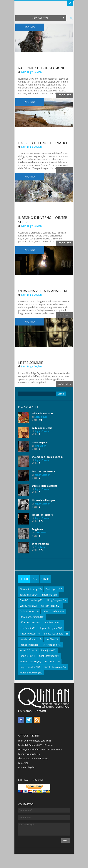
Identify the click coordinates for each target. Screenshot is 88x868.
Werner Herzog (49, 606)
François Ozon (27, 645)
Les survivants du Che (29, 754)
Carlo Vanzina (27, 611)
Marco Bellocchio (29, 673)
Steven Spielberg (29, 589)
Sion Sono (50, 661)
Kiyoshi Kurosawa (53, 667)
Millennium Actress (43, 414)
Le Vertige (23, 763)
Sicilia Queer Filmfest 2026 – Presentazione (40, 750)
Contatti (40, 711)
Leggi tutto (64, 95)
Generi (45, 579)
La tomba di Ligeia (42, 428)
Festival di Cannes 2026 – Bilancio (35, 745)
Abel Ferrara (51, 623)
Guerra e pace (40, 442)
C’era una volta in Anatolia (43, 291)
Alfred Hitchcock (28, 623)
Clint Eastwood (47, 656)
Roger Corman (42, 431)
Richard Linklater (51, 611)
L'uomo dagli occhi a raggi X (47, 457)
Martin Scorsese (28, 661)
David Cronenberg (29, 600)
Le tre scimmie (31, 363)
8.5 (41, 550)
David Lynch (52, 589)
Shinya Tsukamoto (54, 634)
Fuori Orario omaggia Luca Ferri (35, 741)
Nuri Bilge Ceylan (31, 72)
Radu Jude (47, 650)
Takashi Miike (27, 595)
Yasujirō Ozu (26, 650)
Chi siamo (25, 711)
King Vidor (40, 446)
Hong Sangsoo (54, 600)
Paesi (35, 579)
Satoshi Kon (41, 417)
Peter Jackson (50, 645)
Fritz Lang (40, 547)
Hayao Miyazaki (28, 634)
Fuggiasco (38, 529)
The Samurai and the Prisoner (34, 758)
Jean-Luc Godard (29, 639)
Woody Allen (26, 606)
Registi (24, 579)
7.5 (41, 521)
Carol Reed (40, 533)
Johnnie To (25, 656)
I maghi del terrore (42, 515)
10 (40, 420)
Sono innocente (41, 544)
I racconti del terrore (44, 471)
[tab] (24, 579)
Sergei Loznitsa (28, 667)
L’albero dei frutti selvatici (43, 143)
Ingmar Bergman (49, 628)
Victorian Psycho (27, 767)
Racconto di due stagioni (41, 68)
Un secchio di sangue (44, 500)
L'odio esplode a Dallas (45, 486)
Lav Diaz (50, 639)
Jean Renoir (26, 628)
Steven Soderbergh (30, 617)
